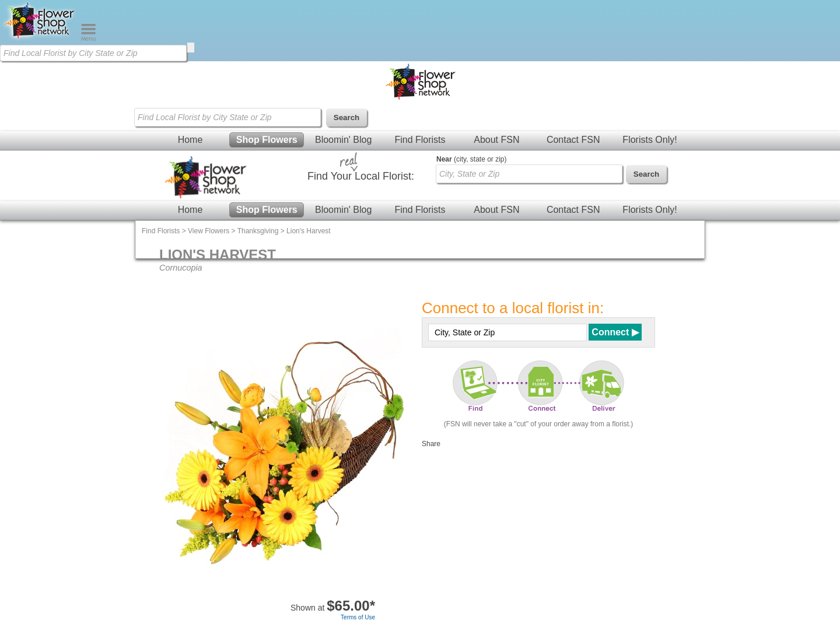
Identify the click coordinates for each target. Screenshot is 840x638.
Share (431, 444)
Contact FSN (573, 140)
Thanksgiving (258, 231)
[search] (191, 48)
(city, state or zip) (471, 159)
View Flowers (209, 231)
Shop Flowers (267, 140)
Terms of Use (358, 617)
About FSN (496, 140)
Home (190, 140)
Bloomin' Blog (343, 140)
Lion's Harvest (309, 231)
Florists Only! (650, 140)
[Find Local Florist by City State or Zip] (93, 53)
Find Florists (420, 140)
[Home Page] (40, 38)
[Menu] (88, 38)
